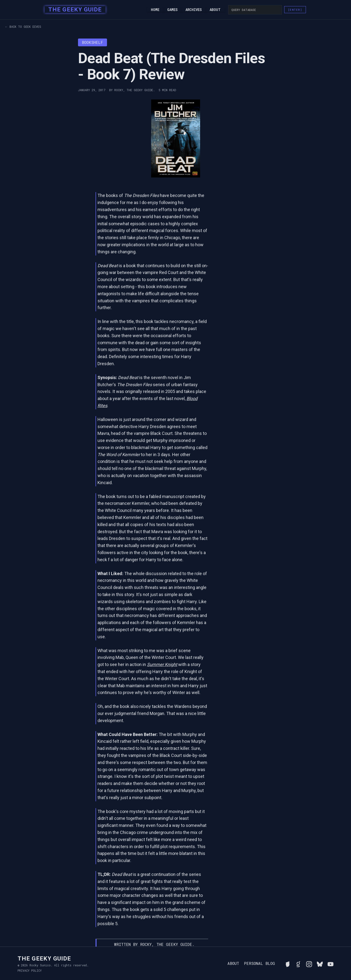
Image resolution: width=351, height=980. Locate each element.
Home (155, 10)
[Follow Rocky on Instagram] (309, 963)
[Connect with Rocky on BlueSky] (320, 963)
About (215, 10)
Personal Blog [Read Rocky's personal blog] (259, 963)
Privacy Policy (30, 970)
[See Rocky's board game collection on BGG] (288, 963)
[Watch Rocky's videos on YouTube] (331, 963)
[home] (73, 10)
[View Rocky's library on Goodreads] (298, 963)
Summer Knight (162, 664)
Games (172, 10)
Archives (194, 10)
